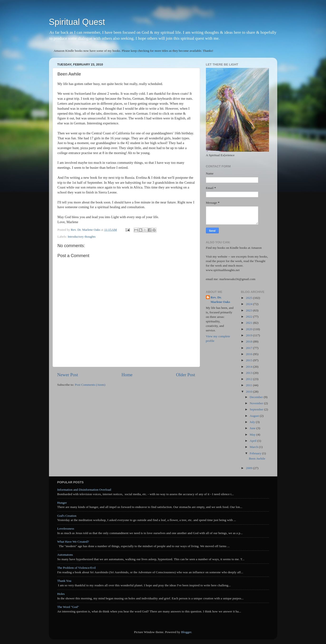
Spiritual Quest (77, 22)
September (257, 409)
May (253, 435)
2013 (249, 373)
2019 (249, 335)
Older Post (185, 375)
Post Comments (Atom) (90, 385)
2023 (249, 310)
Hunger (62, 503)
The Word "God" (68, 607)
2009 (249, 468)
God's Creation (67, 516)
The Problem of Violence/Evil (77, 568)
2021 (249, 323)
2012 (249, 379)
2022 (249, 317)
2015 (249, 360)
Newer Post (68, 375)
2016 (249, 354)
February (256, 453)
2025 (249, 298)
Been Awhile (257, 458)
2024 (249, 304)
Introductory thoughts (82, 237)
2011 (249, 385)
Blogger (186, 632)
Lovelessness (66, 529)
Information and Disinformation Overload (84, 490)
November (257, 403)
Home (127, 375)
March (254, 447)
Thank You (64, 581)
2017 (249, 348)
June (253, 428)
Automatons (65, 555)
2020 (249, 329)
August (255, 416)
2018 (249, 341)
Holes (61, 594)
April (253, 441)
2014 (249, 367)
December (257, 397)
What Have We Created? (73, 542)
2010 (249, 392)
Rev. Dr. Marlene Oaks (220, 300)
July (253, 422)
